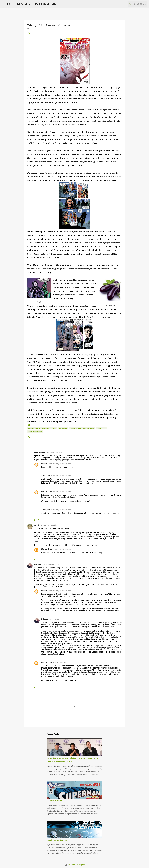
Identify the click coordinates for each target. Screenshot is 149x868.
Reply (37, 520)
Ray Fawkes (63, 428)
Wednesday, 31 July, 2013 (55, 452)
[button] (29, 33)
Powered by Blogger (74, 865)
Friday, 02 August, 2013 (58, 619)
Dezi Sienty (47, 428)
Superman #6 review (54, 801)
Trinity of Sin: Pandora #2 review (82, 428)
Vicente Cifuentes (35, 431)
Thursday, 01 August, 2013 (62, 464)
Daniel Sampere (34, 428)
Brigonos (38, 564)
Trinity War (102, 428)
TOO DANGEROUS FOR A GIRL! (33, 4)
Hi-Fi (55, 428)
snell (36, 525)
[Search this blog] (135, 4)
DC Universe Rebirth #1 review (58, 840)
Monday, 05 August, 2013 (61, 662)
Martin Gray (47, 464)
